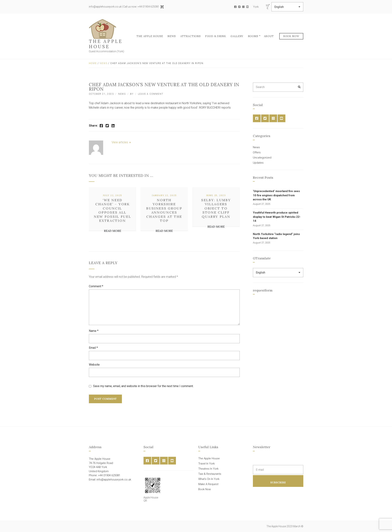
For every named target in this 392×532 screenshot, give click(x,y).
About (269, 36)
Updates (258, 163)
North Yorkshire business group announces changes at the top (164, 210)
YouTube (247, 7)
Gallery (237, 36)
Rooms (253, 36)
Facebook (235, 7)
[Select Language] (287, 7)
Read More (113, 231)
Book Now (291, 36)
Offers (257, 152)
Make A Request (208, 484)
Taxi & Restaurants (210, 474)
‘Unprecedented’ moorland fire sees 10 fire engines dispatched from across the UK (276, 195)
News (172, 36)
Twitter (239, 7)
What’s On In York (209, 479)
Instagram (243, 7)
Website (94, 365)
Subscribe (278, 482)
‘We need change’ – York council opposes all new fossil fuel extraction (113, 210)
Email (93, 348)
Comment (96, 286)
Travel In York (206, 464)
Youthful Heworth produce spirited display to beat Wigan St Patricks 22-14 (277, 217)
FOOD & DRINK (216, 36)
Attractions (191, 36)
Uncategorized (262, 158)
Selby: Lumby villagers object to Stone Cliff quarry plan (216, 208)
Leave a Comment (151, 94)
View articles (120, 142)
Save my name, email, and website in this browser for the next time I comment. (143, 386)
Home (93, 63)
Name (94, 331)
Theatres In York (208, 469)
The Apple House (106, 44)
